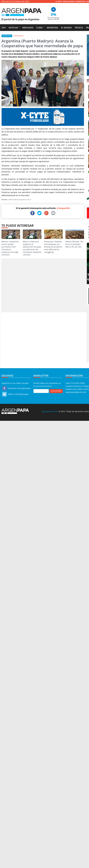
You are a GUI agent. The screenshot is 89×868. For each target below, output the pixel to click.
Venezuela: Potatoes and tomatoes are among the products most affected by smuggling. (53, 241)
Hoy (4, 28)
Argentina (52, 28)
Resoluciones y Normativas (74, 1)
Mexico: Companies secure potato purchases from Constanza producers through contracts (11, 243)
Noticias (13, 28)
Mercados (28, 28)
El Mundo (66, 28)
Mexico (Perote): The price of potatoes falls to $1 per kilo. (75, 239)
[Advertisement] (25, 285)
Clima (39, 28)
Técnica (79, 28)
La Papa (59, 1)
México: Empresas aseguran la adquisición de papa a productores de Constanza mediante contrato (32, 243)
